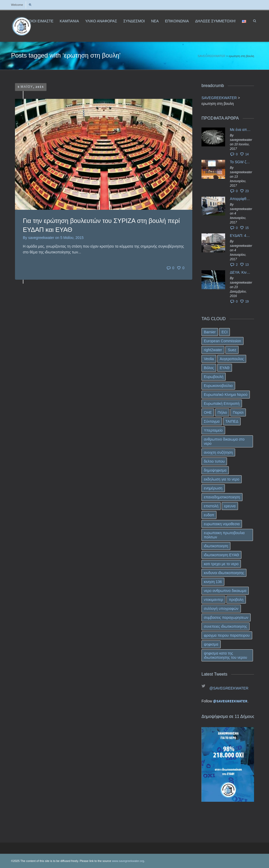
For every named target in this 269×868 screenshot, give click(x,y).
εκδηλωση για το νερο (222, 479)
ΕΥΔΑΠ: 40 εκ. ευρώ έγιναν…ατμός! (241, 236)
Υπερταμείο (213, 430)
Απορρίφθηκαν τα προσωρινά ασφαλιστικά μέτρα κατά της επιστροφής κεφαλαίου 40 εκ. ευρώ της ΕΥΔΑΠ (241, 199)
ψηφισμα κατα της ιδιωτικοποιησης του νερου (225, 655)
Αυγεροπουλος (232, 359)
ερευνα (230, 506)
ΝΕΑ (155, 21)
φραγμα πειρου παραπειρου (227, 635)
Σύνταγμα (212, 421)
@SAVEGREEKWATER (229, 688)
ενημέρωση (213, 488)
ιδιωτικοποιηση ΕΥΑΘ (221, 555)
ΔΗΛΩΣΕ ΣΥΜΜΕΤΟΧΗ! (215, 21)
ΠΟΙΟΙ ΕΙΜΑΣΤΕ (40, 21)
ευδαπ (209, 515)
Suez (232, 350)
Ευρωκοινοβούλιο (218, 386)
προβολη (236, 600)
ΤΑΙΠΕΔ (232, 421)
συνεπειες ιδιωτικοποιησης (226, 626)
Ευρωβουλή (214, 377)
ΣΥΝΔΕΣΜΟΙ (134, 21)
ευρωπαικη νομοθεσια (222, 524)
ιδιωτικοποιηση (216, 546)
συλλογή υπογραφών (221, 609)
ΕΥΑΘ (225, 368)
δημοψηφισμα (215, 470)
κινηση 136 (213, 582)
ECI (224, 332)
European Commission (223, 341)
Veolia (209, 359)
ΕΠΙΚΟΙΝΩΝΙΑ (177, 21)
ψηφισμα (211, 644)
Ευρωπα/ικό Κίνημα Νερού (226, 395)
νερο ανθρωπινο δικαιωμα (225, 591)
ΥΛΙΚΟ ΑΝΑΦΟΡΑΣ (101, 21)
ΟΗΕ (208, 412)
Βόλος (209, 368)
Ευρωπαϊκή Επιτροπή (222, 404)
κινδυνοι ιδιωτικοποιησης (224, 573)
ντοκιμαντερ (213, 600)
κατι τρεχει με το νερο (221, 564)
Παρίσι (238, 412)
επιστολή (211, 506)
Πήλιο (222, 412)
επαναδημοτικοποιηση (222, 497)
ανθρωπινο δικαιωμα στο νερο (224, 441)
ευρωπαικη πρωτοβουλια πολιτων (224, 535)
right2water (213, 350)
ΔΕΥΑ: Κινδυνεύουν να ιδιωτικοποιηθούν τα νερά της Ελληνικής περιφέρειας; (241, 272)
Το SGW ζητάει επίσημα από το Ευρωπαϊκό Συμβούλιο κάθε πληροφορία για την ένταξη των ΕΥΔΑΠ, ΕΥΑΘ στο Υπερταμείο (241, 162)
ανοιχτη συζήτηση (218, 452)
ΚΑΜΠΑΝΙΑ (69, 21)
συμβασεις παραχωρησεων (226, 617)
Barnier (210, 332)
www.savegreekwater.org (128, 861)
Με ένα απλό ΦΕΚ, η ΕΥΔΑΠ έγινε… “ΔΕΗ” (241, 130)
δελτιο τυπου (214, 461)
